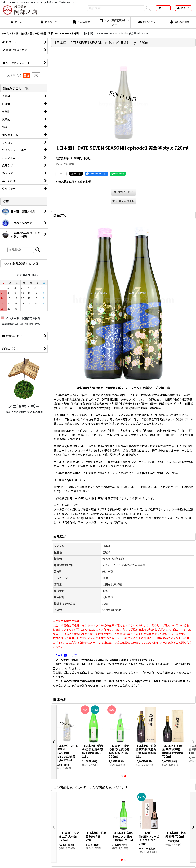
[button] (123, 201)
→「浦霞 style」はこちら (69, 480)
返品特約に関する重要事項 (73, 182)
